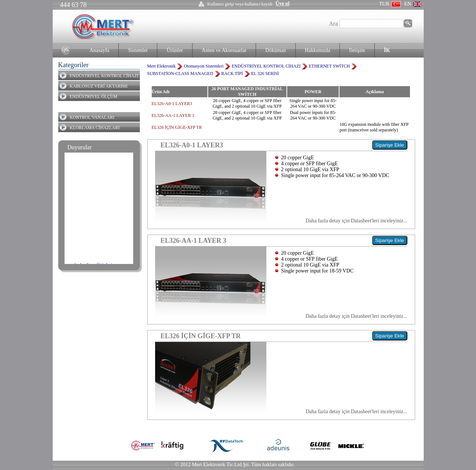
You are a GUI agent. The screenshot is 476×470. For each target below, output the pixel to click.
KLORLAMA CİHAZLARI (95, 128)
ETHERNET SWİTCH (329, 66)
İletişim (357, 50)
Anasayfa (100, 50)
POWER (313, 92)
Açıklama (375, 92)
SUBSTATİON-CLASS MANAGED (180, 74)
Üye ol (282, 4)
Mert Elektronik (162, 66)
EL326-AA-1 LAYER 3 (173, 115)
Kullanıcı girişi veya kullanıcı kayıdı (240, 4)
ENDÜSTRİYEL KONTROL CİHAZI (104, 76)
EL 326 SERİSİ (265, 74)
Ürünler (175, 50)
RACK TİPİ (232, 74)
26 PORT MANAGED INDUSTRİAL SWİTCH (247, 92)
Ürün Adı (161, 92)
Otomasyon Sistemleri (203, 66)
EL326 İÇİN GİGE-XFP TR (177, 127)
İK (387, 50)
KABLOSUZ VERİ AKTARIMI (99, 86)
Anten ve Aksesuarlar (224, 50)
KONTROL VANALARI (92, 117)
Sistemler (138, 50)
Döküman (275, 50)
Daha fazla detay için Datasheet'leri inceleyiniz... (357, 221)
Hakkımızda (318, 50)
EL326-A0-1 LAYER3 (172, 104)
